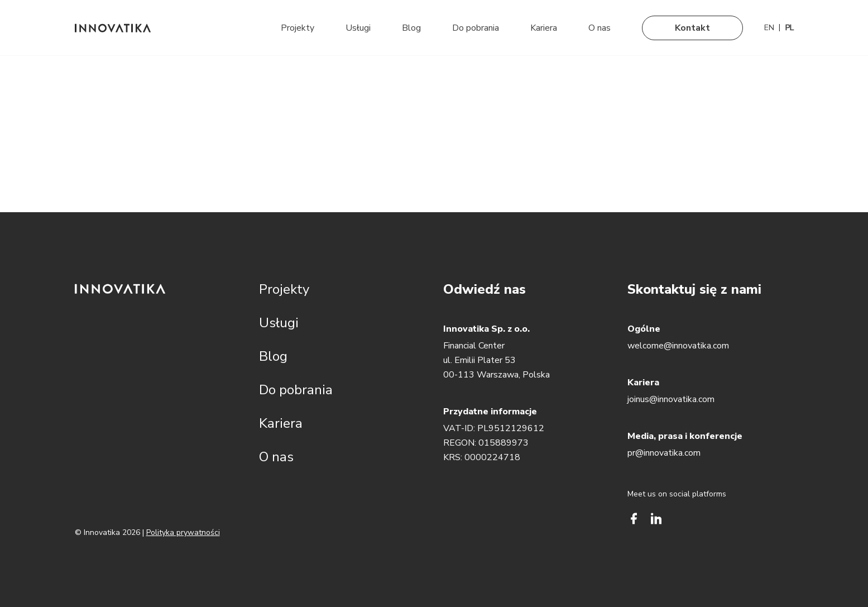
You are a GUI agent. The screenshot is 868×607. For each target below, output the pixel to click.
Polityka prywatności (183, 532)
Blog (411, 28)
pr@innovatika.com (664, 453)
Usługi (358, 28)
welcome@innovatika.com (678, 346)
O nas (600, 28)
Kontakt (692, 28)
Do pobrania (476, 28)
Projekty (298, 28)
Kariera (544, 28)
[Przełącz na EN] (769, 28)
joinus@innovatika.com (671, 399)
